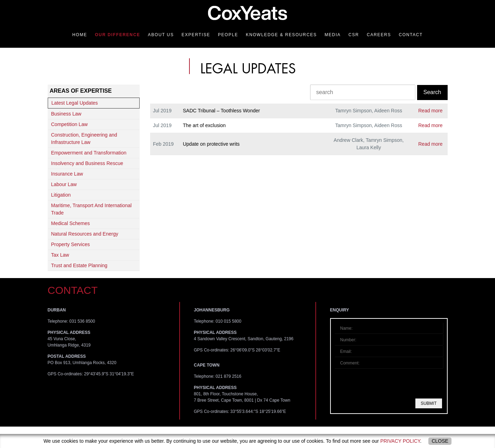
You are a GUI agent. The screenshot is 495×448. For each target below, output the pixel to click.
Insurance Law (67, 174)
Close (440, 441)
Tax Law (60, 255)
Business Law (66, 114)
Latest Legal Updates (75, 103)
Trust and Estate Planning (79, 265)
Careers (379, 35)
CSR (354, 35)
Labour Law (64, 184)
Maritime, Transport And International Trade (92, 209)
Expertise (196, 35)
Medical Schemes (71, 223)
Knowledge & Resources (281, 35)
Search (432, 92)
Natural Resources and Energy (85, 234)
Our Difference (117, 35)
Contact (411, 35)
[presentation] (389, 383)
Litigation (61, 195)
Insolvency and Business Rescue (87, 163)
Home (80, 35)
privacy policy (400, 441)
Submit (429, 403)
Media (333, 35)
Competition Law (69, 124)
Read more (430, 111)
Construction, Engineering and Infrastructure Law (84, 139)
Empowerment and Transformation (89, 153)
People (228, 35)
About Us (161, 35)
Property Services (71, 244)
